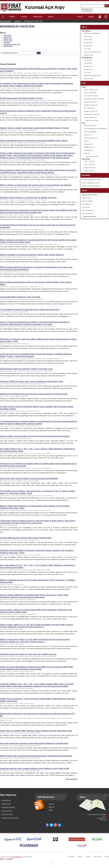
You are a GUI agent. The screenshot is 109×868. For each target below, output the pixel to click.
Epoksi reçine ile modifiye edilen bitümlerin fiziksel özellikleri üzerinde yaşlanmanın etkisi (36, 731)
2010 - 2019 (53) (89, 165)
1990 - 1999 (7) (89, 171)
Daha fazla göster (72, 779)
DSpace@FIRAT (6, 21)
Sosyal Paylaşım (87, 213)
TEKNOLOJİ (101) (90, 126)
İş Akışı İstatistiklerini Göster (91, 186)
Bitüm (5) (87, 153)
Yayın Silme (86, 207)
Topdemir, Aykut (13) (91, 105)
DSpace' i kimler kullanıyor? (10, 818)
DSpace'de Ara (87, 9)
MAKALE (17, 21)
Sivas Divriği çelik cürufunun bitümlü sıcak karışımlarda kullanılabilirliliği (29, 479)
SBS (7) (87, 141)
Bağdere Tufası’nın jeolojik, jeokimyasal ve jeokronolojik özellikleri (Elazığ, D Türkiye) (35, 128)
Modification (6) (89, 147)
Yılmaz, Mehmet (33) (91, 90)
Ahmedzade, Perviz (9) (92, 114)
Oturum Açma (86, 198)
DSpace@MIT (6, 804)
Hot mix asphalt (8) (90, 132)
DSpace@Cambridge (8, 807)
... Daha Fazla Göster (91, 121)
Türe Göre (7, 42)
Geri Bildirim (9, 859)
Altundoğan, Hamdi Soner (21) (94, 99)
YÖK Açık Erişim (7, 811)
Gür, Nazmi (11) (89, 108)
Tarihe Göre (7, 35)
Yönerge (24, 17)
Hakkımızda (38, 17)
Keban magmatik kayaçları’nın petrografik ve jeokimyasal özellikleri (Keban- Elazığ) (34, 141)
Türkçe (80, 17)
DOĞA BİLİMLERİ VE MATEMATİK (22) (96, 129)
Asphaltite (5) (88, 150)
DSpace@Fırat (6, 800)
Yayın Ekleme (86, 204)
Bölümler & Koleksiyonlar (92, 33)
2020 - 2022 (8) (89, 161)
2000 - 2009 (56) (89, 168)
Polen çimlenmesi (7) (91, 138)
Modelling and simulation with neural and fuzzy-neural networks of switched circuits (34, 394)
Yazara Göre (8, 37)
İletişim (51, 17)
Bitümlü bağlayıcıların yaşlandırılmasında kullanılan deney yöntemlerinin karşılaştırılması (36, 756)
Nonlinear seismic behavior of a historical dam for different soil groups (28, 198)
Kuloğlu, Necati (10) (91, 111)
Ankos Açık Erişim (7, 814)
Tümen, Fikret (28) (90, 93)
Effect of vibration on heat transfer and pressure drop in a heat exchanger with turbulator (36, 185)
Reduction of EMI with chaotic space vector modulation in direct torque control (32, 381)
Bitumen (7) (88, 135)
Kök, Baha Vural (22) (91, 96)
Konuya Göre (8, 41)
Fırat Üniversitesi (16, 857)
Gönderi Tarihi (8, 46)
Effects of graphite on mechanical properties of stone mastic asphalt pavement (32, 255)
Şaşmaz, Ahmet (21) (91, 102)
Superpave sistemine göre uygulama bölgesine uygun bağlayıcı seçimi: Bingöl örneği (34, 768)
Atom (51, 810)
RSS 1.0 (52, 804)
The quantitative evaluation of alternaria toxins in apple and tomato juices (30, 310)
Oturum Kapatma (87, 201)
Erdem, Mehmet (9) (90, 117)
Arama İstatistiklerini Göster (91, 183)
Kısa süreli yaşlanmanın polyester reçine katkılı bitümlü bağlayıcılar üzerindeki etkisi (34, 743)
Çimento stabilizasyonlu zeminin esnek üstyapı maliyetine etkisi (26, 538)
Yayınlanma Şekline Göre (12, 44)
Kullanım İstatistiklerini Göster (92, 180)
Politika (12, 17)
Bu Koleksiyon (87, 11)
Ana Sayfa (71, 857)
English (91, 17)
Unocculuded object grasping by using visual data (20, 297)
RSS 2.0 (52, 807)
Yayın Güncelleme (88, 210)
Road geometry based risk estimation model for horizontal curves (26, 369)
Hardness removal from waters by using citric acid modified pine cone (28, 654)
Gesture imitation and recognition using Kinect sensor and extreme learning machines (35, 436)
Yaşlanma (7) (88, 144)
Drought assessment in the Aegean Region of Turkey (21, 98)
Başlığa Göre (8, 39)
